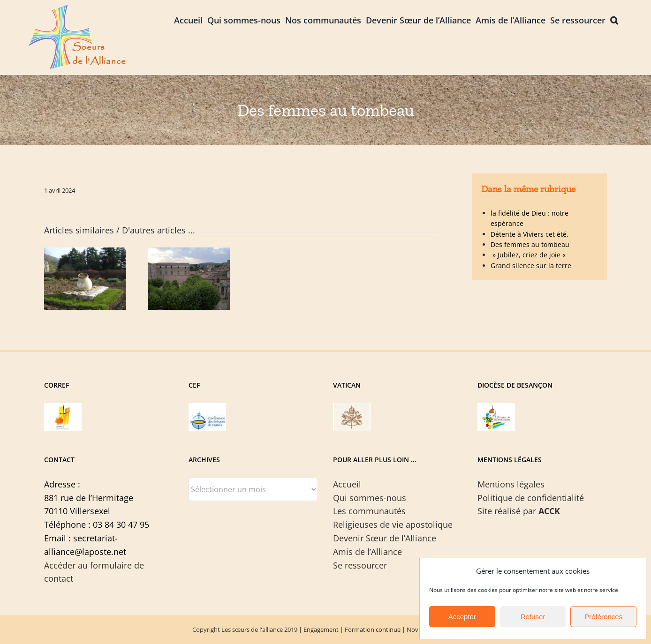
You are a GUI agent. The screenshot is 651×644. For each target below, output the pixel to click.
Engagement (321, 629)
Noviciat (418, 629)
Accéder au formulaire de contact (94, 572)
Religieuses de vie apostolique (393, 524)
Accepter (462, 617)
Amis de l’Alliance (367, 552)
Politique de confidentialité (531, 498)
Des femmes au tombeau (530, 244)
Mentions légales (511, 484)
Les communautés (369, 511)
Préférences (603, 617)
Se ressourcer (360, 565)
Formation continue (373, 629)
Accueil (347, 484)
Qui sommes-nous (370, 498)
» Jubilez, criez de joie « (529, 255)
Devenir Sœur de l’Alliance (385, 538)
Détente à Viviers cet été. (530, 234)
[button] (614, 19)
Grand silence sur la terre (531, 266)
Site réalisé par (519, 511)
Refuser (533, 617)
